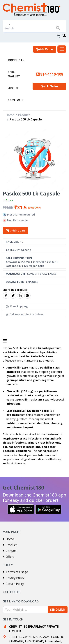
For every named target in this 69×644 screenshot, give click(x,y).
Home (10, 115)
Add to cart (16, 230)
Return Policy (13, 584)
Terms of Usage (15, 572)
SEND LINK (58, 610)
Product (24, 115)
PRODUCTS (16, 60)
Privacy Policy (13, 578)
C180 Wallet (14, 74)
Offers (9, 557)
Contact (16, 100)
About (14, 88)
